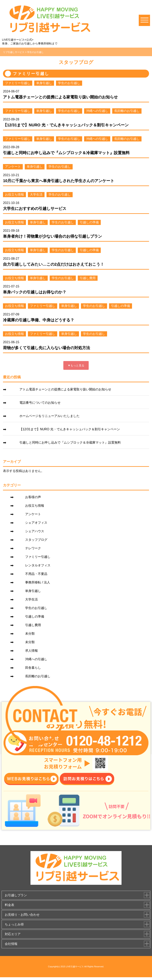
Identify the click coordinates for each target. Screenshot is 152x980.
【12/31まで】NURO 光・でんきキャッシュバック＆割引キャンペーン (66, 125)
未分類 (30, 634)
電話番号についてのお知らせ (40, 403)
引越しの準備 (89, 222)
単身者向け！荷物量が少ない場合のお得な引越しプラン (52, 236)
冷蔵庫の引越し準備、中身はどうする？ (39, 320)
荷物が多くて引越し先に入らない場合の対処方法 (47, 348)
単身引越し (44, 83)
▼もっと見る (76, 365)
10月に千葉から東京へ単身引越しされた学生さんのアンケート (59, 181)
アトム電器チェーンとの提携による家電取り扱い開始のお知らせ (60, 97)
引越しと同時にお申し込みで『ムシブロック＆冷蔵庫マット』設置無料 (66, 153)
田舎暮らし (33, 668)
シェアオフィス (36, 523)
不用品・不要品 (36, 574)
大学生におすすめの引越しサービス (35, 208)
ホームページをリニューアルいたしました (49, 416)
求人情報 (31, 651)
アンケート (13, 167)
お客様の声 (33, 497)
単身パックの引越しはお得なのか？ (35, 292)
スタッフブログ (36, 540)
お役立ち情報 (14, 195)
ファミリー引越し (18, 83)
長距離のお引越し (127, 111)
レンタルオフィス (38, 565)
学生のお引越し (69, 83)
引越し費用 (88, 278)
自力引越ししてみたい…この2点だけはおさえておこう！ (54, 264)
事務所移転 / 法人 (38, 582)
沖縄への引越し (97, 111)
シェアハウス (35, 531)
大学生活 (36, 195)
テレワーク (33, 548)
